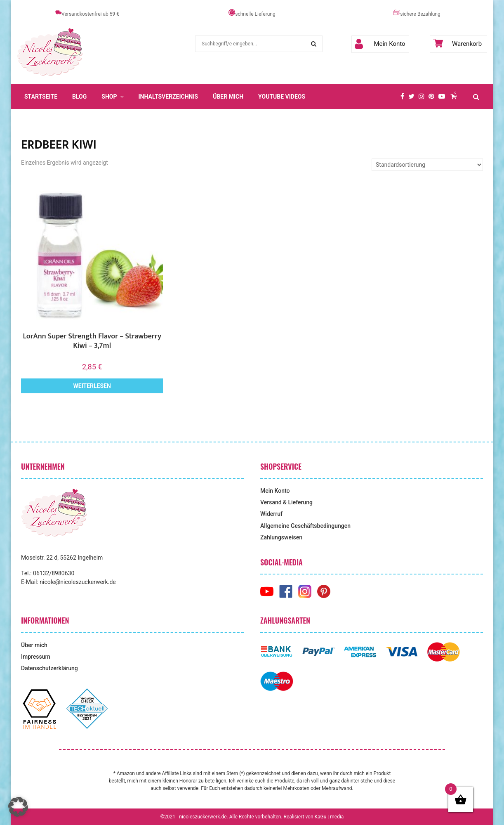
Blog (79, 97)
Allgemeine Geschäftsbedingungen (305, 526)
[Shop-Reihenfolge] (427, 165)
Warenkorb (458, 44)
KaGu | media (329, 817)
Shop (109, 97)
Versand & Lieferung (286, 502)
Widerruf (271, 514)
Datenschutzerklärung (49, 668)
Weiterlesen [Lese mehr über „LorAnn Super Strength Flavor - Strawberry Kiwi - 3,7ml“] (92, 386)
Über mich (228, 97)
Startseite (41, 97)
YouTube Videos (282, 97)
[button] (18, 807)
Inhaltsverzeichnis (168, 97)
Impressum (36, 657)
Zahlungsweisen (281, 537)
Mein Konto (380, 44)
